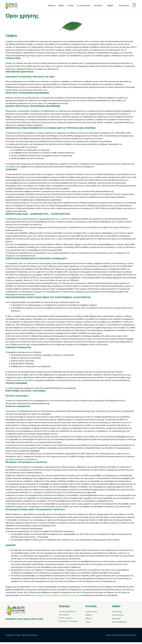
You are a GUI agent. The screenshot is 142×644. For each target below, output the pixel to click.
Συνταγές (98, 6)
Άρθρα (110, 6)
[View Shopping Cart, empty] (134, 6)
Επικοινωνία (124, 6)
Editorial (52, 6)
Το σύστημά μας (84, 6)
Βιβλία (61, 6)
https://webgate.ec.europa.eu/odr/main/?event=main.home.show (59, 597)
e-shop (70, 6)
